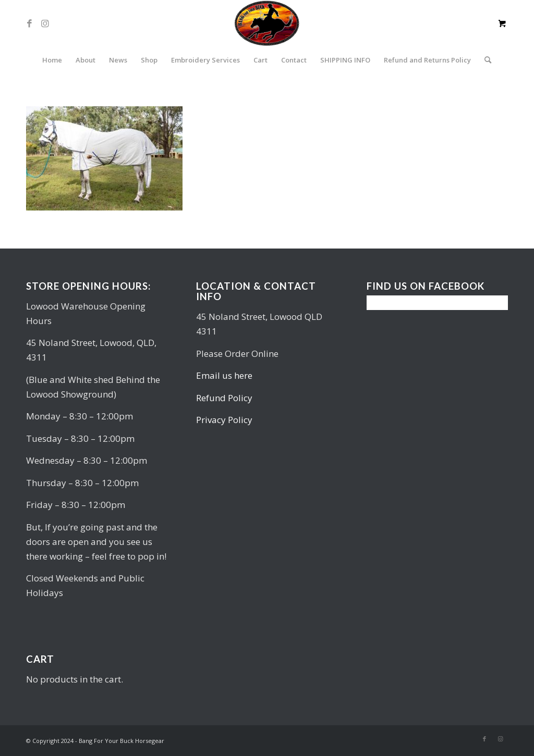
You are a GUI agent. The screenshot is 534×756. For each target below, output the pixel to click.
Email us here (224, 375)
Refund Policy (224, 398)
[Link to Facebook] (29, 23)
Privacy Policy (224, 420)
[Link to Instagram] (45, 23)
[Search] (484, 60)
